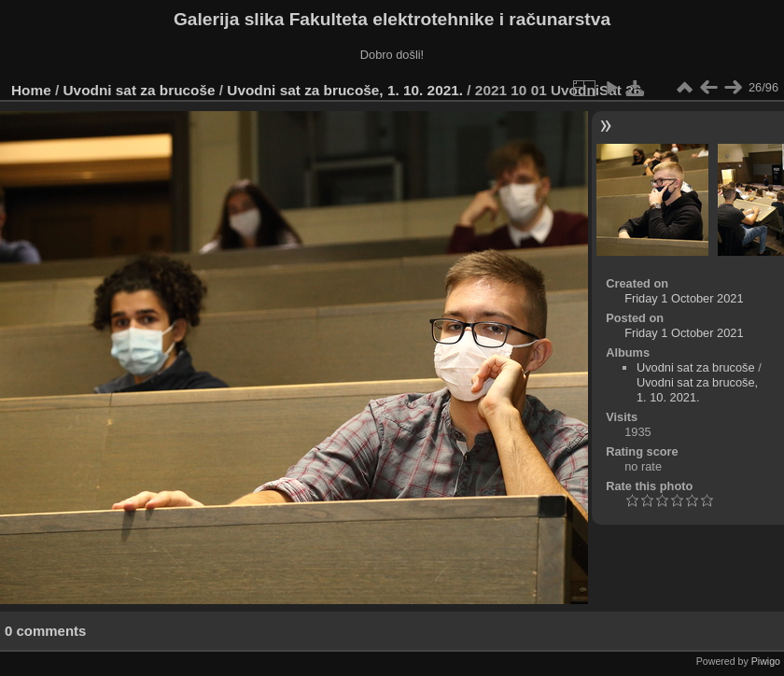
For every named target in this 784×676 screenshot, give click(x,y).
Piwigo (766, 661)
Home (31, 90)
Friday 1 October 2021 (684, 298)
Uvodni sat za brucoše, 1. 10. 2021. (345, 90)
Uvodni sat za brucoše (140, 90)
